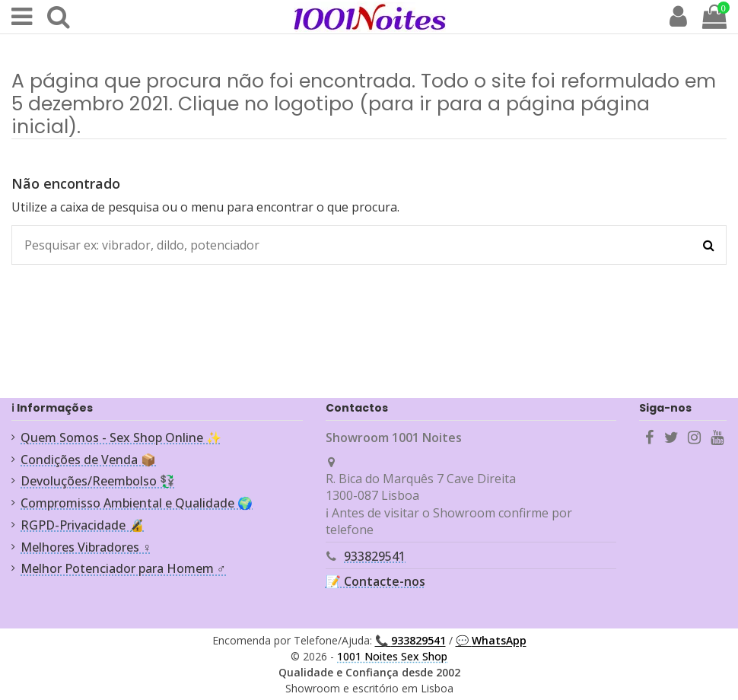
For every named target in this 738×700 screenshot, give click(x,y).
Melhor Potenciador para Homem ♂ (123, 568)
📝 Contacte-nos (375, 581)
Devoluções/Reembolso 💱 (98, 481)
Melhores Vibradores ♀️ (86, 547)
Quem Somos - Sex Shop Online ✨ (121, 437)
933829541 (375, 556)
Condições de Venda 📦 (88, 460)
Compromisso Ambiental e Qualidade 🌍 (137, 503)
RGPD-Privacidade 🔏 (82, 525)
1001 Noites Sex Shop (392, 656)
